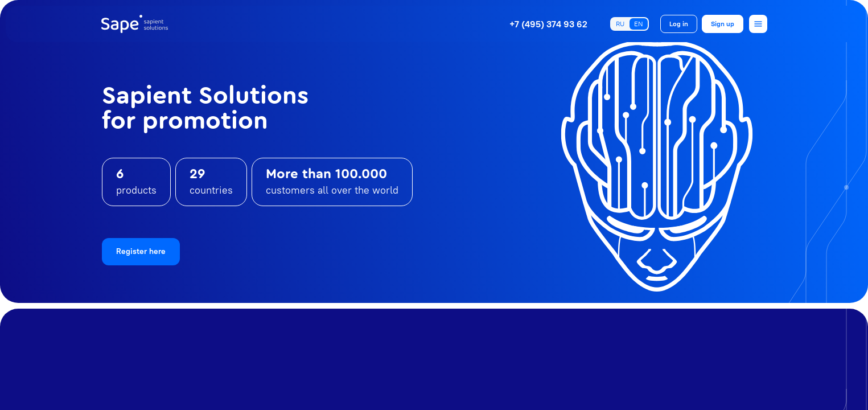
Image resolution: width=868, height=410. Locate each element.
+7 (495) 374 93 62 (548, 24)
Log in (679, 24)
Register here (141, 251)
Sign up (723, 24)
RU (620, 24)
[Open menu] (758, 24)
